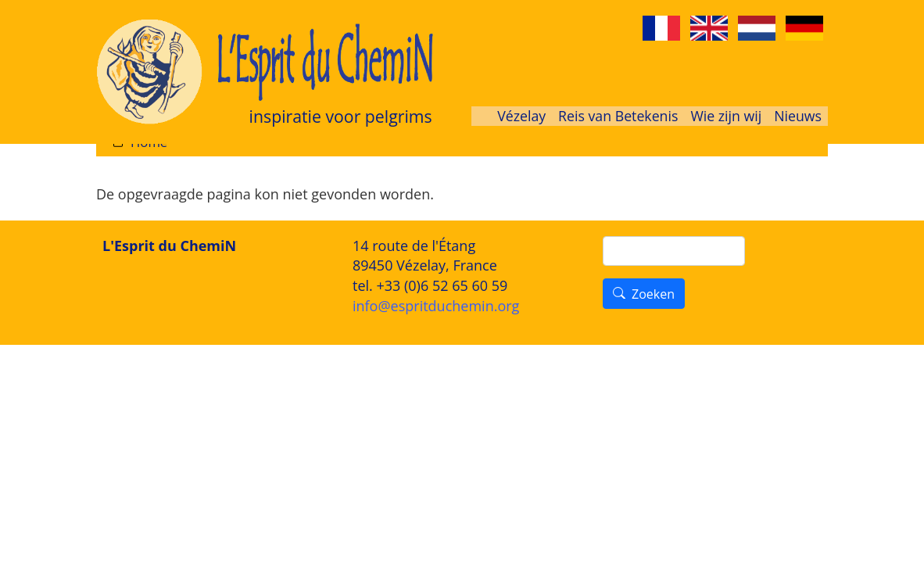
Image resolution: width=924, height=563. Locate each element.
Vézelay (521, 116)
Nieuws (798, 116)
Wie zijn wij (726, 116)
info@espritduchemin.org (436, 306)
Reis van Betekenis (618, 116)
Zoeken (653, 294)
